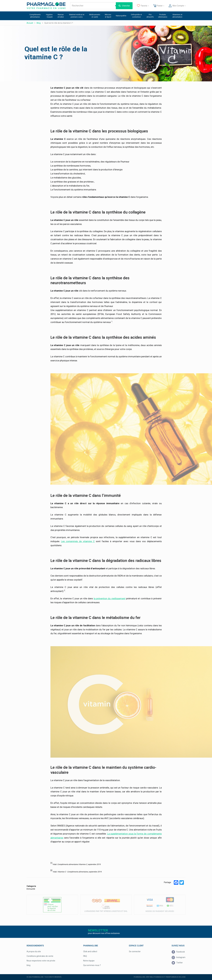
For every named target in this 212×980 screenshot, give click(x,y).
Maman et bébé (61, 16)
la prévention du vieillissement (110, 598)
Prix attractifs (150, 16)
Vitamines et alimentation (177, 16)
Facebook (178, 952)
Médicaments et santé (95, 16)
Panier (159, 6)
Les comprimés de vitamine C (78, 541)
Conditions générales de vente (40, 956)
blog (29, 965)
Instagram (178, 957)
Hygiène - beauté (49, 16)
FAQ (85, 956)
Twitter (177, 963)
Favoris (143, 6)
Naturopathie (121, 16)
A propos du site (34, 951)
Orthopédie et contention (136, 16)
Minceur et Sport (108, 16)
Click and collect (90, 951)
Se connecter (135, 951)
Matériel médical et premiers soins (77, 16)
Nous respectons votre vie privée (41, 961)
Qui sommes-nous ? (92, 965)
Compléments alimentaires (35, 16)
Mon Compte (177, 6)
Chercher (126, 6)
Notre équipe (89, 961)
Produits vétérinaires (163, 16)
